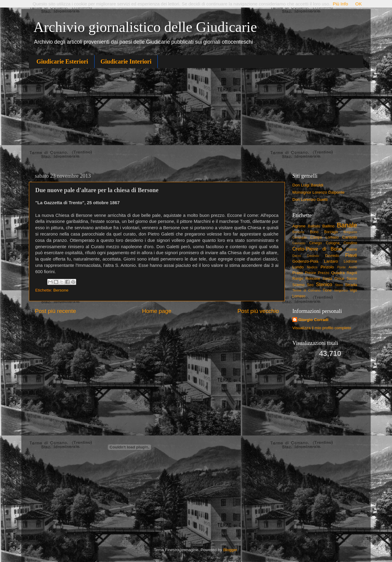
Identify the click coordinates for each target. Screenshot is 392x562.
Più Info (340, 4)
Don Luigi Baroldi (308, 185)
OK (359, 4)
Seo (310, 285)
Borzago (331, 232)
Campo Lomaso (324, 237)
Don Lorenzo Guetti (310, 200)
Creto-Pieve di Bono (317, 249)
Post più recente (56, 311)
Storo (339, 285)
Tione (327, 290)
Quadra (338, 273)
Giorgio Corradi (313, 320)
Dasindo (313, 256)
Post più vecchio (258, 311)
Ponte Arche (347, 267)
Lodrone (350, 261)
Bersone (61, 290)
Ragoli (352, 273)
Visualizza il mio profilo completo (322, 328)
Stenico (324, 284)
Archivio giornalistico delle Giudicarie (145, 27)
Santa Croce (333, 279)
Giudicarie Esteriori (62, 61)
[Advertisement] (196, 119)
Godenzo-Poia (305, 261)
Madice (312, 267)
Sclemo (298, 285)
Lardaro (331, 261)
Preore (310, 273)
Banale (347, 225)
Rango (298, 279)
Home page (157, 311)
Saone (352, 279)
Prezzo (324, 273)
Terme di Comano (306, 290)
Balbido (314, 226)
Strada (351, 285)
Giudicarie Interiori (126, 61)
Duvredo (332, 256)
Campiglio (300, 237)
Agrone (299, 226)
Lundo (298, 267)
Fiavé (351, 255)
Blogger (230, 550)
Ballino (328, 226)
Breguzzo (350, 232)
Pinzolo (327, 267)
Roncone (313, 279)
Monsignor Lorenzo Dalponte (318, 192)
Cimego (316, 243)
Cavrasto (299, 243)
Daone (352, 249)
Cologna (333, 243)
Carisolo (350, 237)
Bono (314, 232)
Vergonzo (341, 290)
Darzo (297, 256)
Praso (298, 273)
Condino (350, 243)
